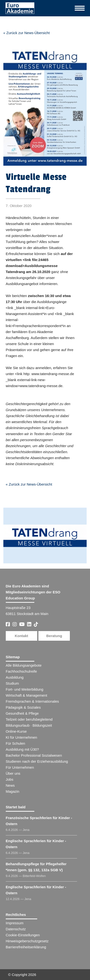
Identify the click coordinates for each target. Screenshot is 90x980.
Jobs (10, 779)
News (10, 785)
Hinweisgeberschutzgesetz (27, 941)
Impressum (15, 923)
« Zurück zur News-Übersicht (27, 33)
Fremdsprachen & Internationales (32, 701)
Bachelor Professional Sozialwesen (34, 755)
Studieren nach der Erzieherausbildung (37, 761)
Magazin (13, 791)
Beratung (54, 636)
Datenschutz (16, 929)
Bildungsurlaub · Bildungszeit (29, 725)
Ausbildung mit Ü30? (22, 749)
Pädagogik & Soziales (23, 707)
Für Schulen (15, 743)
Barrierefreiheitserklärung (26, 947)
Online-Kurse (16, 731)
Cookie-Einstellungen (23, 935)
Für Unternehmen (20, 767)
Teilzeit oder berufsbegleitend (29, 719)
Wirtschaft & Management (27, 695)
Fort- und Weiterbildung (24, 689)
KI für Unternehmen (21, 737)
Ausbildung (15, 677)
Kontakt (21, 636)
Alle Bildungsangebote (24, 665)
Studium (12, 683)
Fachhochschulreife (21, 671)
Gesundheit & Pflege (22, 713)
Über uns (13, 773)
